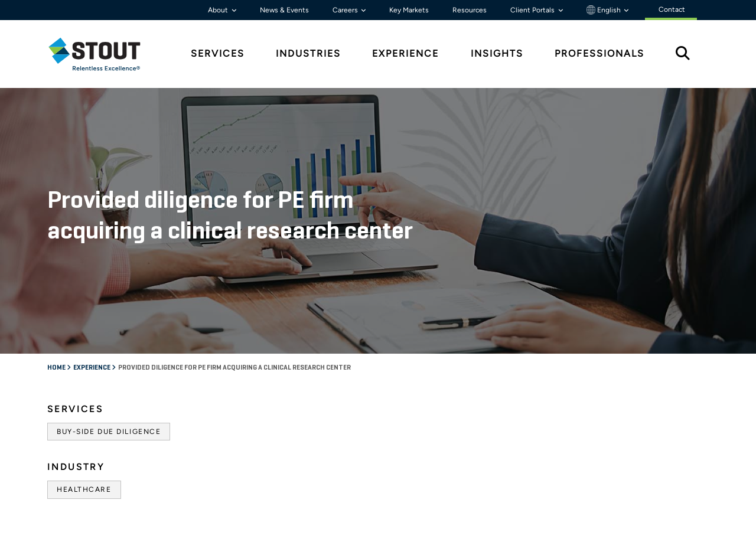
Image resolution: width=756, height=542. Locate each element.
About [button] (219, 10)
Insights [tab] (497, 53)
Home (57, 368)
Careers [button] (346, 10)
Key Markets (409, 10)
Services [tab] (218, 53)
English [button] (605, 10)
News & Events (284, 10)
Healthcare (84, 489)
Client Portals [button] (533, 10)
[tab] (103, 54)
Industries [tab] (308, 53)
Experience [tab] (405, 53)
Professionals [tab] (599, 53)
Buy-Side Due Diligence (109, 432)
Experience (92, 368)
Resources (470, 10)
